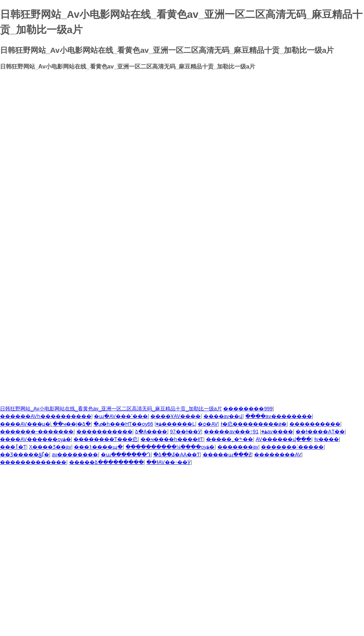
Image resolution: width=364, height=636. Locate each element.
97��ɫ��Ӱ (186, 432)
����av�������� (279, 416)
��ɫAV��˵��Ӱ (169, 462)
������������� (33, 462)
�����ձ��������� (106, 462)
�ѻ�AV (208, 424)
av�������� (75, 454)
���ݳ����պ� (98, 447)
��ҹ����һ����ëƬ (172, 439)
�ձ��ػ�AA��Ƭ (177, 454)
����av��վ (223, 416)
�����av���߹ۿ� (236, 432)
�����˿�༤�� (230, 439)
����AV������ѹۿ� (35, 439)
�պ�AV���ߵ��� (121, 416)
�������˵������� (37, 432)
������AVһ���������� (46, 416)
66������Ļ (171, 424)
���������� (315, 424)
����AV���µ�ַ (25, 424)
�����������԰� (104, 432)
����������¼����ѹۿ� (170, 447)
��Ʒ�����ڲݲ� (25, 454)
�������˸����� (292, 447)
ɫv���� (327, 439)
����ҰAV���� (175, 416)
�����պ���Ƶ (227, 454)
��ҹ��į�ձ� (72, 424)
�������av (238, 447)
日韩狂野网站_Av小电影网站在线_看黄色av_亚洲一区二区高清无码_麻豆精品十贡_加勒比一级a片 (111, 409)
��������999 (248, 409)
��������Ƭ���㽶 (106, 439)
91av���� (273, 432)
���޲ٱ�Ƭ (13, 447)
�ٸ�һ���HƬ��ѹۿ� (128, 424)
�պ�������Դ (126, 454)
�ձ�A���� (151, 432)
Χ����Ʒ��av (50, 447)
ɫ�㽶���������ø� (254, 424)
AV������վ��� (284, 439)
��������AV (278, 454)
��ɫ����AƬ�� (320, 432)
